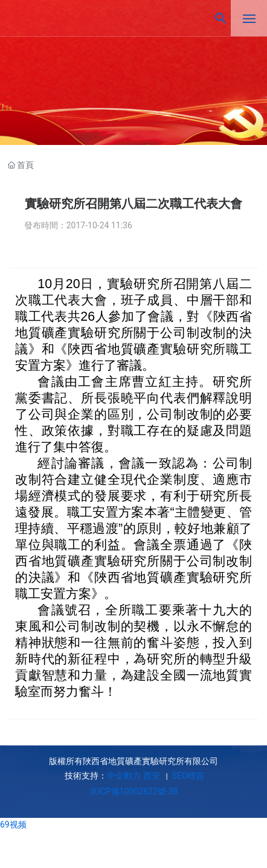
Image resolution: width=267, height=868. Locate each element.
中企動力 (124, 776)
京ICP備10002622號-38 (133, 791)
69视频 (13, 825)
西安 (152, 776)
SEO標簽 (187, 776)
